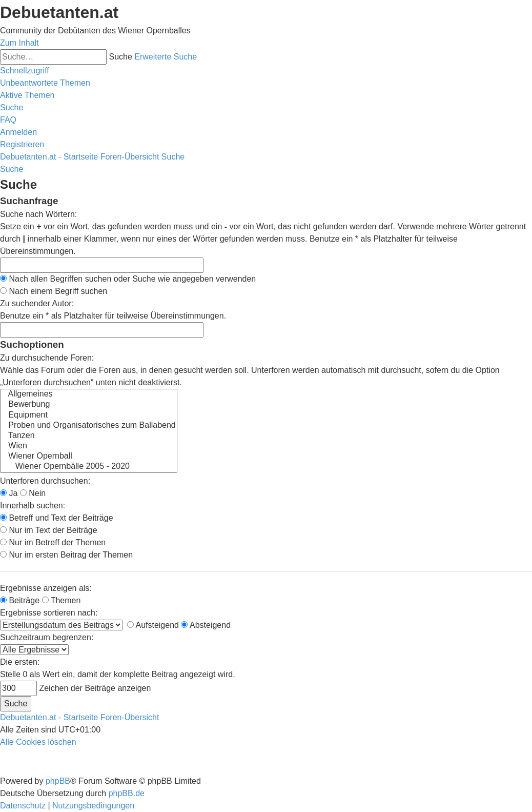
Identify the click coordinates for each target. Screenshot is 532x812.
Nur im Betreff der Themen (53, 542)
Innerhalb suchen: (33, 506)
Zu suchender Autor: (37, 303)
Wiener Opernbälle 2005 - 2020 (89, 467)
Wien (89, 446)
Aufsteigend (153, 625)
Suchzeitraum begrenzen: (47, 637)
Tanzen (89, 436)
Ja (9, 493)
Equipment (89, 415)
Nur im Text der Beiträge (49, 530)
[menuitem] (45, 83)
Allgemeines (89, 394)
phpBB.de (127, 793)
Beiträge (20, 600)
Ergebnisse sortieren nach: (49, 613)
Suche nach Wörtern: (38, 214)
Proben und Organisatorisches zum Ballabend (89, 426)
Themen (62, 600)
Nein (33, 493)
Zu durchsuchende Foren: (47, 358)
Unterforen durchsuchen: (45, 481)
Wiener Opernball (89, 457)
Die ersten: (20, 662)
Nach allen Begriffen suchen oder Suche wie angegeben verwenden (128, 279)
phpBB (58, 781)
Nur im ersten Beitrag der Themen (66, 555)
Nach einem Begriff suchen (54, 291)
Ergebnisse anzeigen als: (46, 588)
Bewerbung (89, 405)
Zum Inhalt (19, 43)
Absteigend (206, 625)
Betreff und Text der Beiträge (57, 518)
